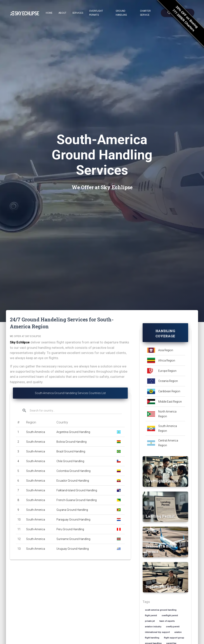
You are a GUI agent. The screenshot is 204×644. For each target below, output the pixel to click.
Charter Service (145, 13)
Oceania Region (168, 381)
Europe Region (167, 371)
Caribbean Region (169, 391)
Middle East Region (170, 402)
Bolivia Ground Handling (71, 442)
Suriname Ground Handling (73, 539)
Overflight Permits (96, 13)
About (62, 13)
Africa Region (167, 361)
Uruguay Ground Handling (73, 549)
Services (78, 13)
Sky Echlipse (20, 342)
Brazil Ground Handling (71, 451)
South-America (36, 432)
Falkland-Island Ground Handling (77, 490)
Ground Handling (121, 13)
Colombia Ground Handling (73, 471)
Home (49, 13)
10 (19, 520)
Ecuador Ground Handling (73, 481)
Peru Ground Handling (70, 529)
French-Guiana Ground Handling (77, 500)
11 (19, 529)
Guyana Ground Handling (72, 510)
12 (19, 539)
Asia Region (166, 350)
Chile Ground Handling (70, 461)
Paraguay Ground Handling (73, 520)
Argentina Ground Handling (73, 432)
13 (19, 549)
